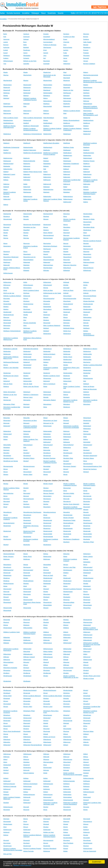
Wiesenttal (7, 620)
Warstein (86, 243)
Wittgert (66, 745)
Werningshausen (29, 499)
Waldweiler (7, 166)
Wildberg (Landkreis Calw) (12, 632)
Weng (85, 461)
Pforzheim (86, 56)
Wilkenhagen (67, 652)
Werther (46, 504)
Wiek (45, 586)
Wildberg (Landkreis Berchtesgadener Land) (91, 629)
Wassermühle (8, 260)
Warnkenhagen (48, 238)
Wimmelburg (87, 668)
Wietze (45, 625)
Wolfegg (26, 778)
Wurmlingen (87, 840)
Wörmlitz (6, 288)
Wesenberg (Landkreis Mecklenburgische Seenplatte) (73, 508)
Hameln (46, 53)
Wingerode (27, 693)
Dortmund (26, 37)
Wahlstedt (86, 96)
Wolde (45, 773)
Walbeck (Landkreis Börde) (72, 111)
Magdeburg (87, 47)
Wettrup (86, 559)
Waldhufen (47, 150)
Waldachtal (87, 118)
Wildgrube (46, 640)
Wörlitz (85, 285)
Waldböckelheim (88, 120)
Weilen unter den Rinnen (31, 387)
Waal (65, 72)
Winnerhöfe (67, 701)
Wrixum (26, 827)
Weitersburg (7, 431)
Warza (25, 252)
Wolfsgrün (86, 786)
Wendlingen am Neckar (11, 461)
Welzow (66, 450)
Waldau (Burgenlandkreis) (71, 120)
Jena (45, 56)
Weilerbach (27, 392)
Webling (6, 309)
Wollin (85, 795)
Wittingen (46, 754)
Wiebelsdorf (87, 573)
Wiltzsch (86, 665)
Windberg (6, 673)
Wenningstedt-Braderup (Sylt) (93, 466)
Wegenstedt (7, 323)
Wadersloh (7, 87)
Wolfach (6, 778)
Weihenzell (67, 378)
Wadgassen (27, 87)
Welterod (46, 447)
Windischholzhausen (50, 690)
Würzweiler (47, 301)
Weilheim (86, 392)
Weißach (46, 328)
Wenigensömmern (29, 466)
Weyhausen (27, 567)
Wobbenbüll (7, 765)
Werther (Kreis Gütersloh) (71, 504)
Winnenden (27, 701)
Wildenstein (67, 637)
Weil (85, 381)
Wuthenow (47, 851)
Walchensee (7, 113)
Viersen (86, 61)
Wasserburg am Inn (29, 257)
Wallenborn (67, 172)
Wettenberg (87, 554)
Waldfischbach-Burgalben (51, 143)
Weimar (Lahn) (28, 397)
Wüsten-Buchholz (89, 301)
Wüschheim (67, 301)
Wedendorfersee (9, 315)
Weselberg (27, 507)
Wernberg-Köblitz (69, 493)
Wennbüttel (47, 466)
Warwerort (7, 252)
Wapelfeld (26, 230)
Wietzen (66, 625)
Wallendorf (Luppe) (9, 174)
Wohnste (46, 770)
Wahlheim (86, 93)
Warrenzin (27, 243)
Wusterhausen (88, 843)
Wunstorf (6, 840)
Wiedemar (7, 578)
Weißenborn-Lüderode (10, 349)
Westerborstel (48, 520)
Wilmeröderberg (8, 662)
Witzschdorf (67, 762)
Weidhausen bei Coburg (11, 376)
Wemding (6, 453)
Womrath (26, 807)
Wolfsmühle (67, 789)
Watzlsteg (26, 265)
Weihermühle (27, 381)
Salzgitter (26, 64)
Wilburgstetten (28, 628)
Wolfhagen (87, 781)
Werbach (86, 472)
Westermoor (7, 531)
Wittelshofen (67, 737)
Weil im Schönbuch (49, 384)
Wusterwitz (47, 846)
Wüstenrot (46, 304)
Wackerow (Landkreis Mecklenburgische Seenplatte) (93, 81)
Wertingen (86, 504)
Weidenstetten (68, 373)
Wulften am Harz (49, 832)
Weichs (6, 365)
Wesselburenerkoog (50, 512)
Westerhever (47, 526)
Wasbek (66, 252)
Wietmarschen (88, 622)
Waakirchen (47, 72)
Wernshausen (88, 499)
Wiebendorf (27, 575)
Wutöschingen (88, 849)
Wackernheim (48, 80)
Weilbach (86, 384)
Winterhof (66, 715)
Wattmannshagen (89, 262)
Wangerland (7, 225)
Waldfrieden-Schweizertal (11, 147)
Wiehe (5, 586)
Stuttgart (26, 39)
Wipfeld (46, 723)
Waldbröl (26, 123)
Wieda (85, 575)
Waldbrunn (87, 123)
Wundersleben (68, 838)
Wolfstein (86, 789)
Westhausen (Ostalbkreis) (71, 539)
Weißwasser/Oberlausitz (11, 362)
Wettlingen (27, 559)
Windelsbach (27, 676)
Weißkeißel (47, 360)
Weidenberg (87, 368)
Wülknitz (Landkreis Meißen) (12, 296)
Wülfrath (66, 293)
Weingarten (27, 400)
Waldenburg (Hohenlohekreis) (33, 134)
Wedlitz (26, 315)
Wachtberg (87, 78)
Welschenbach (28, 445)
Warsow (66, 243)
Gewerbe (61, 13)
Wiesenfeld (87, 602)
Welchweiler (87, 434)
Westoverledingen (9, 554)
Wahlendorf (27, 93)
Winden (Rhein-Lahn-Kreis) (92, 676)
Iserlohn (66, 50)
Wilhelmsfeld (27, 649)
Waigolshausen (8, 106)
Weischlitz (26, 418)
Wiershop (86, 594)
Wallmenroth (47, 184)
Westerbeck (27, 520)
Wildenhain (27, 637)
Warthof (66, 249)
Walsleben (67, 192)
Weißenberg (47, 334)
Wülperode (27, 296)
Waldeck (86, 126)
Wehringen (27, 328)
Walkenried (87, 166)
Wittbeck (86, 734)
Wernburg (86, 493)
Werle (65, 491)
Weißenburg (67, 349)
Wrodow (46, 827)
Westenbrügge (68, 515)
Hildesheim (67, 64)
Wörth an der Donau (90, 290)
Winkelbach (67, 696)
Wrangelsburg (88, 822)
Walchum (46, 113)
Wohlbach (86, 765)
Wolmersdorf (47, 797)
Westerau (86, 518)
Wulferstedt (47, 830)
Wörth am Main (48, 290)
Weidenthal (87, 373)
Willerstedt (67, 654)
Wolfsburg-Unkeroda (10, 786)
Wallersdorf (27, 177)
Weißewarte (87, 357)
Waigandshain (88, 104)
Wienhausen (87, 589)
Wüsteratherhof (68, 304)
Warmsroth (87, 235)
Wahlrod (26, 96)
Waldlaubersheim (89, 153)
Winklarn (46, 698)
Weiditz (86, 376)
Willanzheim (7, 654)
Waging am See (68, 90)
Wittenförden (27, 742)
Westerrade (87, 531)
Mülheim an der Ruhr (30, 61)
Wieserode (27, 620)
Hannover (6, 39)
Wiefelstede (47, 584)
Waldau (46, 120)
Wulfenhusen (7, 830)
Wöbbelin (26, 270)
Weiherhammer (88, 378)
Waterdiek (86, 260)
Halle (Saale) (87, 42)
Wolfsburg (6, 56)
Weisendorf (7, 421)
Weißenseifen (88, 354)
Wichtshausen (68, 570)
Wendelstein (7, 456)
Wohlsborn (67, 768)
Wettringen (47, 559)
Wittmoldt (46, 757)
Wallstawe (46, 187)
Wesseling (67, 512)
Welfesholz (27, 437)
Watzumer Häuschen (70, 265)
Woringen (6, 819)
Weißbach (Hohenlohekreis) (12, 331)
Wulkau (66, 832)
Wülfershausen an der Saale (52, 293)
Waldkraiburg (67, 153)
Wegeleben (67, 320)
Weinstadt (26, 407)
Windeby (66, 673)
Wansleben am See (29, 227)
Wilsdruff (46, 662)
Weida (45, 365)
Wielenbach (87, 586)
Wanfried (46, 216)
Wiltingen (66, 665)
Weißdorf (46, 331)
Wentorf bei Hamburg (90, 469)
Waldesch (6, 143)
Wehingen (66, 323)
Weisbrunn (67, 407)
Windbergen (47, 673)
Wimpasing (7, 670)
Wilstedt (86, 662)
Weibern (46, 362)
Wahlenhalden (48, 93)
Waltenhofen (47, 197)
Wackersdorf (27, 85)
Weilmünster (47, 395)
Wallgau (6, 180)
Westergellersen (68, 523)
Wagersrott (27, 90)
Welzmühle (47, 450)
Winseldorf (87, 704)
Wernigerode (87, 496)
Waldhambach (48, 147)
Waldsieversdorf (8, 164)
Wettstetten (87, 562)
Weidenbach (27, 368)
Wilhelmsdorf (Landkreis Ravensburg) (11, 650)
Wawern (86, 265)
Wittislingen (67, 754)
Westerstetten (88, 534)
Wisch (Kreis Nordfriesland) (12, 731)
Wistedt (46, 734)
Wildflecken (27, 640)
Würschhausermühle (70, 299)
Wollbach (6, 795)
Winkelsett (7, 698)
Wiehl (25, 586)
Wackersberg (7, 85)
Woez (45, 765)
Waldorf (46, 158)
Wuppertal (27, 840)
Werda (65, 474)
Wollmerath (27, 797)
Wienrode (6, 592)
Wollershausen (48, 795)
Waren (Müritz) (48, 233)
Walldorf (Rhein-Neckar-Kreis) (33, 172)
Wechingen (27, 309)
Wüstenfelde (7, 304)
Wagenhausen (88, 87)
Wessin (6, 515)
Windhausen (7, 690)
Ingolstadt (46, 64)
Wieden (26, 578)
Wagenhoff (7, 90)
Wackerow (67, 80)
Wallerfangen (87, 174)
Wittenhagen (47, 742)
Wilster (6, 665)
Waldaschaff (27, 120)
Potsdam (86, 53)
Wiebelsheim (7, 575)
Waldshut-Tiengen (89, 161)
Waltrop (6, 205)
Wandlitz (26, 216)
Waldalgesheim (8, 120)
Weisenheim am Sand (50, 421)
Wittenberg (27, 739)
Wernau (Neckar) (49, 493)
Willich (85, 654)
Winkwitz (66, 698)
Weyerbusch (7, 567)
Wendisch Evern (8, 458)
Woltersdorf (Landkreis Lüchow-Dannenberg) (70, 803)
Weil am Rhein (8, 384)
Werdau (6, 484)
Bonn (25, 42)
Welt (25, 447)
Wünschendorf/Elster (90, 296)
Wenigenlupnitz (8, 466)
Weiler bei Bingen (89, 387)
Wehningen (7, 326)
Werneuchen (67, 496)
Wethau (46, 554)
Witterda (86, 742)
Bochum (6, 45)
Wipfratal (66, 723)
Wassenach (67, 254)
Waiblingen (7, 104)
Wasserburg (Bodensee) (11, 257)
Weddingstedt (28, 312)
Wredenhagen (8, 824)
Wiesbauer (87, 597)
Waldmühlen (87, 155)
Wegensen (87, 320)
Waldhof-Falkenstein (30, 150)
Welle (85, 437)
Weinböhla (87, 397)
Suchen (2, 13)
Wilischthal (27, 652)
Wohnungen (35, 13)
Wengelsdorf (67, 464)
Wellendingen (48, 439)
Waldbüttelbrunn (8, 123)
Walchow (26, 113)
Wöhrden (46, 270)
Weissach (26, 423)
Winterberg (67, 711)
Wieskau (66, 620)
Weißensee (67, 354)
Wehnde (86, 323)
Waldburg (46, 126)
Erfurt (45, 50)
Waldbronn (67, 123)
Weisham (66, 421)
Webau (26, 307)
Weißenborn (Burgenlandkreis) (89, 334)
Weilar (65, 384)
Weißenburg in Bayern (90, 349)
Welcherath (67, 434)
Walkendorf (67, 166)
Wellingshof (47, 442)
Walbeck (46, 111)
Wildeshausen (88, 637)
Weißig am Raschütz (30, 360)
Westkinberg (47, 545)
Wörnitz (46, 288)
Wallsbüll (6, 187)
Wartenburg (67, 246)
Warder (6, 233)
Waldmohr (27, 158)
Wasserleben (47, 257)
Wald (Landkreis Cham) (11, 118)
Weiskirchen (87, 421)
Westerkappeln (68, 528)
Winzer (6, 723)
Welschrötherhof (68, 445)
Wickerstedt (47, 573)
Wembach (86, 450)
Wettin (65, 557)
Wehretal (86, 326)
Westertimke (27, 537)
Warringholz (47, 243)
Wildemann (87, 632)
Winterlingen (87, 715)
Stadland (66, 56)
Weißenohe (7, 354)
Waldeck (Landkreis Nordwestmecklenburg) (31, 129)
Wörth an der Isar (9, 293)
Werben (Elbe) (28, 474)
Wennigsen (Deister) (70, 466)
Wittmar (26, 757)
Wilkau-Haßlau (48, 652)
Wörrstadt (66, 288)
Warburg (66, 230)
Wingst (45, 693)
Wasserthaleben (28, 260)
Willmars (66, 657)
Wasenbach (27, 254)
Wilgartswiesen (28, 643)
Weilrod (66, 395)
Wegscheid (47, 323)
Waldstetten (47, 164)
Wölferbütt (66, 270)
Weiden (66, 365)
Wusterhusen (7, 846)
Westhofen (27, 545)
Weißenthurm (48, 357)
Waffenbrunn (47, 87)
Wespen (86, 510)
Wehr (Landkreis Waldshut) (52, 326)
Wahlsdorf (66, 96)
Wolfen (45, 778)
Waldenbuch (87, 131)
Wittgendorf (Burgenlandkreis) (33, 745)
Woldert (86, 776)
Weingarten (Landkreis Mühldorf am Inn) (70, 401)
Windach (86, 670)
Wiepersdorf (27, 592)
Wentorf (66, 469)
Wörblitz (66, 285)
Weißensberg (27, 354)
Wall (45, 169)
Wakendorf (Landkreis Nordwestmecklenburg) (91, 107)
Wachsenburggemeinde (91, 75)
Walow (5, 190)
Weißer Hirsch (68, 357)
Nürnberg (66, 34)
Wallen (45, 172)
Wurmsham (7, 843)
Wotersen (66, 822)
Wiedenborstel (48, 578)
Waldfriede (67, 143)
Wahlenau (6, 93)
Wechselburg (47, 309)
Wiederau (6, 581)
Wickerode (27, 573)
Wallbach (66, 169)
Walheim (46, 166)
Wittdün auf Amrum (49, 737)
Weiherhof (7, 381)
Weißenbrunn (48, 349)
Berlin (5, 34)
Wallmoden (87, 184)
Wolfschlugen (28, 786)
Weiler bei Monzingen (90, 389)
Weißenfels (67, 351)
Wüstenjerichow (28, 304)
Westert (6, 537)
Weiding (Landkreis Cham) (52, 376)
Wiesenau (66, 600)
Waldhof (6, 150)
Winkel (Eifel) (8, 696)
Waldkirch (86, 150)
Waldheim (86, 147)
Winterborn (7, 715)
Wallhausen (47, 180)
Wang (65, 216)
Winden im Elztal (89, 678)
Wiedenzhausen (88, 578)
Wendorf (26, 461)
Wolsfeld (6, 803)
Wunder (86, 835)
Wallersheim (47, 177)
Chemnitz (66, 42)
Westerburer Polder (69, 520)
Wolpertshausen (48, 800)
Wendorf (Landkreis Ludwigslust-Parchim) (50, 462)
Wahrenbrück (47, 101)
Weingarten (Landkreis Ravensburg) (90, 401)
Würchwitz (7, 299)
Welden (6, 437)
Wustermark (27, 846)
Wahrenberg (87, 98)
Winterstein (7, 721)
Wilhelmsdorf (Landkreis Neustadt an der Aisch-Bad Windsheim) (92, 644)
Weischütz (7, 418)
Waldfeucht (27, 143)
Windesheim (7, 681)
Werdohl (26, 488)
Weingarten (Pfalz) (9, 404)
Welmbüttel (87, 442)
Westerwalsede (48, 537)
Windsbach (7, 693)
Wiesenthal (67, 608)
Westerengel (47, 523)
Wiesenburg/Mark (69, 602)
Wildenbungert (88, 635)
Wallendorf (87, 172)
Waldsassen (7, 161)
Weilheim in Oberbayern (31, 395)
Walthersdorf (67, 202)
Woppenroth (67, 810)
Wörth (5, 290)
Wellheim (66, 439)
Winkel (85, 693)
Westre (26, 554)
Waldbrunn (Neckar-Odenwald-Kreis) (10, 127)
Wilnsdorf (26, 662)
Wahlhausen (67, 93)
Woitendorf (87, 770)
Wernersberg (47, 496)
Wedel (45, 312)
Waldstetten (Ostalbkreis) (71, 164)
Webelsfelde (47, 307)
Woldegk (86, 773)
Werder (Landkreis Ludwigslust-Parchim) (70, 484)
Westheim (66, 542)
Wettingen (6, 559)
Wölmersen (7, 285)
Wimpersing (27, 670)
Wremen (26, 824)
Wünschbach (67, 296)
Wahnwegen (67, 98)
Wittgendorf (7, 745)
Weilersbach (47, 392)
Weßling (6, 307)
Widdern (66, 573)
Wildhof (66, 640)
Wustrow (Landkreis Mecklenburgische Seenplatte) (13, 849)
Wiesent (46, 608)
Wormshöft (67, 819)
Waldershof (87, 134)
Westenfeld (27, 518)
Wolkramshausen (89, 792)
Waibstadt (26, 104)
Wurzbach (26, 843)
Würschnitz (87, 299)
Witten (85, 737)
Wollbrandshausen (29, 795)
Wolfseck (46, 786)
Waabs (6, 72)
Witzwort (86, 762)
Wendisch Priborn (29, 458)
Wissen (26, 734)
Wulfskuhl (6, 832)
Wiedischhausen (8, 584)
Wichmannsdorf (28, 570)
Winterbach (67, 707)
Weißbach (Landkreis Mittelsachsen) (30, 332)
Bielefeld (26, 47)
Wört (85, 288)
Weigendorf (27, 378)
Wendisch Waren (89, 458)
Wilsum (26, 665)
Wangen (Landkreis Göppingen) (69, 220)
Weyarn (66, 565)
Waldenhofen (47, 134)
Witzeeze (46, 759)
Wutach (66, 849)
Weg (25, 320)
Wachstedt (67, 78)
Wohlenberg (27, 768)
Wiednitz (26, 584)
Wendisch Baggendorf (90, 456)
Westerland (87, 528)
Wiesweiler (67, 622)
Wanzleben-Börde (89, 227)
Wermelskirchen (8, 493)
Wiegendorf (67, 584)
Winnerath (46, 701)
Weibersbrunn (68, 362)
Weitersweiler (48, 431)
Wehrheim (7, 328)
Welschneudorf (48, 445)
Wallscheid (27, 187)
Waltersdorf (7, 199)
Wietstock (26, 625)
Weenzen (6, 317)
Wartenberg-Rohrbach (50, 246)
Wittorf (5, 759)
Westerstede (67, 534)
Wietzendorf (87, 625)
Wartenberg (7, 246)
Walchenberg (87, 111)
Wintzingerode (68, 721)
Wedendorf (87, 312)
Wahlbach (86, 90)
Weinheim (26, 404)
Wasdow (6, 254)
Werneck (26, 496)
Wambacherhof (48, 214)
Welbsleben (47, 434)
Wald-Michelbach (49, 118)
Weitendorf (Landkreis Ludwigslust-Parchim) (30, 427)
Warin (85, 233)
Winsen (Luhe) (48, 707)
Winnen (6, 701)
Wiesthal (46, 622)
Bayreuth (86, 58)
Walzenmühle (28, 214)
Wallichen (6, 184)
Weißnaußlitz (87, 360)
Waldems (86, 129)
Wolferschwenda (88, 778)
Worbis (85, 810)
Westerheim (7, 526)
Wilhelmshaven (8, 61)
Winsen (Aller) (28, 707)
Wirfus (85, 726)
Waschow (86, 252)
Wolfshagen (27, 789)
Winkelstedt (27, 698)
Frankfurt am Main (69, 37)
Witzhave (86, 759)
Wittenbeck (7, 739)
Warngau (26, 238)
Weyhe (45, 567)
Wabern (86, 72)
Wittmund (66, 757)
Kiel (44, 58)
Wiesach (6, 597)
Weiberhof (27, 362)
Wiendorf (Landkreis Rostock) (73, 589)
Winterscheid (27, 718)
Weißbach (86, 328)
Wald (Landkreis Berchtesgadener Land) (91, 114)
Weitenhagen (47, 426)
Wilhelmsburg (48, 643)
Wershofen (87, 501)
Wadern (86, 85)
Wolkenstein (67, 792)
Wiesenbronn (47, 602)
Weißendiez (7, 351)
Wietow (6, 625)
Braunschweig (68, 47)
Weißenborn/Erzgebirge (31, 349)
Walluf (65, 187)
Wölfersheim (7, 282)
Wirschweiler (67, 729)
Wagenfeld (67, 87)
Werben (6, 474)
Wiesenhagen (88, 605)
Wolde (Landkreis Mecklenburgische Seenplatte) (73, 774)
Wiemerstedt (27, 589)
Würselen (6, 301)
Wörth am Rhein (68, 290)
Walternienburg (68, 197)
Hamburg (26, 34)
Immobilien (26, 13)
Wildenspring (47, 637)
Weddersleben (88, 309)
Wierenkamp (7, 594)
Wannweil (6, 227)
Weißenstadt (27, 357)
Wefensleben (87, 317)
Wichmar (46, 570)
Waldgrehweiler (28, 147)
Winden (46, 676)
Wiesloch (6, 622)
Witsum (66, 734)
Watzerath (7, 265)
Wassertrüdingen (49, 260)
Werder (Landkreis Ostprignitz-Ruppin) (89, 484)
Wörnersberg (27, 288)
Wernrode (66, 499)
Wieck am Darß (48, 575)
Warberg (46, 230)
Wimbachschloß (68, 668)
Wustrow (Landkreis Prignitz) (32, 849)
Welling (86, 439)
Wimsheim (47, 670)
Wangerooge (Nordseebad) (32, 225)
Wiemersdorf (7, 589)
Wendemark (47, 456)
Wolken (46, 792)
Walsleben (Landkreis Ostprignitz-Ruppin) (90, 193)
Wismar (6, 734)
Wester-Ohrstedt (68, 518)
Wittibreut (86, 745)
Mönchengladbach (49, 39)
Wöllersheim (47, 282)
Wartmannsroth (88, 249)
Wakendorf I (7, 111)
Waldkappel (67, 150)
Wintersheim (67, 718)
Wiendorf (46, 589)
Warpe (5, 243)
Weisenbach (87, 418)
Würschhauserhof (49, 299)
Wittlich (86, 754)
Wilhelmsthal (67, 649)
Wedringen (47, 315)
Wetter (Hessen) (8, 557)
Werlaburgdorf (48, 491)
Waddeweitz (67, 85)
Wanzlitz (6, 230)
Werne (5, 496)
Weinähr (46, 397)
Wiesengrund (67, 605)
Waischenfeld (48, 106)
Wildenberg (67, 635)
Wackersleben (48, 85)
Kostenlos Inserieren (13, 13)
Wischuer (66, 731)
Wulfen (85, 827)
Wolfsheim (47, 789)
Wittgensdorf (47, 745)
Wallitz (25, 184)
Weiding (26, 376)
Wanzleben (67, 227)
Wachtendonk (8, 80)
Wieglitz (86, 584)
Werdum (46, 488)
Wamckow (66, 214)
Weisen (66, 418)
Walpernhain (27, 190)
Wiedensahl (67, 578)
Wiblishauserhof (8, 570)
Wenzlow (66, 472)
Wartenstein (87, 246)
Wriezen (86, 824)
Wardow (26, 233)
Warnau (6, 238)
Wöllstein (86, 282)
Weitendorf (7, 426)
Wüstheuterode (88, 304)
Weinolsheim (47, 404)
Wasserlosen (87, 257)
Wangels (26, 219)
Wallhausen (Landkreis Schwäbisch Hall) (90, 181)
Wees (25, 317)
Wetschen (66, 554)
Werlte (85, 491)
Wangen (46, 219)
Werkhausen (87, 488)
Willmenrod (87, 657)
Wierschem (47, 594)
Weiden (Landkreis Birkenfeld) (93, 365)
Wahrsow (86, 101)
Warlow (26, 235)
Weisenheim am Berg (30, 421)
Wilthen (46, 665)
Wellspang (67, 442)
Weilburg (6, 387)
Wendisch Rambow (49, 458)
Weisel (45, 418)
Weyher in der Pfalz (69, 567)
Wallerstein (67, 177)
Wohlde (6, 768)
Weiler (45, 387)
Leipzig (6, 42)
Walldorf (6, 172)
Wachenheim (27, 75)
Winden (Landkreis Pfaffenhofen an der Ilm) (71, 677)
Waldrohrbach (88, 158)
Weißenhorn (87, 351)
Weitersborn (87, 429)
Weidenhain (7, 373)
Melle (25, 45)
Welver (85, 447)
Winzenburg (87, 721)
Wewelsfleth (47, 565)
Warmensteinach (49, 235)
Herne (65, 58)
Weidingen (67, 376)
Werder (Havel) (48, 484)
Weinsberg (67, 404)
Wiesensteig (27, 608)
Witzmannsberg (48, 762)
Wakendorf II (27, 111)
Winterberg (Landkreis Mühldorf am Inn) (90, 712)
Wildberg (66, 628)
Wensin (26, 469)
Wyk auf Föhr (8, 854)
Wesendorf (87, 507)
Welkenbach (67, 437)
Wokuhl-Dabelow (29, 773)
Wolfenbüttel (67, 778)
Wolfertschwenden (69, 781)
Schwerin (26, 58)
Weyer (85, 565)
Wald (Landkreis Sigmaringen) (33, 118)
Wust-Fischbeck (68, 843)
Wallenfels (27, 174)
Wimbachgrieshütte (49, 668)
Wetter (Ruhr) (28, 557)
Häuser (43, 13)
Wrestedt (46, 824)
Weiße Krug (67, 331)
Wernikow (6, 499)
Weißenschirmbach (49, 354)
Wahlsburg (47, 96)
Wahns (45, 98)
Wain (25, 106)
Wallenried (67, 174)
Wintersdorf (47, 718)
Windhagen (27, 681)
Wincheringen (68, 670)
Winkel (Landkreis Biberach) (32, 696)
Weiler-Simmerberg (9, 392)
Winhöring (66, 693)
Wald (65, 113)
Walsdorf (86, 190)
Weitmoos (66, 431)
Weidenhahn (87, 370)
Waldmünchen (8, 158)
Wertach (6, 504)
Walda (65, 118)
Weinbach (66, 397)
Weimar (6, 397)
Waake (25, 72)
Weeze (65, 317)
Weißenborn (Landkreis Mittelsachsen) (11, 339)
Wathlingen (7, 262)
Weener (86, 315)
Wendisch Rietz (68, 458)
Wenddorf (26, 453)
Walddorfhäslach (68, 126)
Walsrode (6, 197)
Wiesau (26, 597)
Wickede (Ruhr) (88, 570)
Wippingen (27, 726)
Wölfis (25, 282)
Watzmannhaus (48, 265)
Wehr (25, 326)
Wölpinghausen (28, 285)
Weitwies (26, 434)
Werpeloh (46, 501)
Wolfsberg (66, 784)
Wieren (85, 592)
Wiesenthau (87, 608)
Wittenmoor (67, 742)
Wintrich (46, 721)
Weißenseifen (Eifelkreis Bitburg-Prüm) (11, 358)
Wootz (45, 810)
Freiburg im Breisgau (50, 45)
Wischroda (47, 731)
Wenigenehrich (88, 464)
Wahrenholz (67, 101)
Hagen (65, 61)
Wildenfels (7, 637)
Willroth (46, 660)
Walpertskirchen (48, 190)
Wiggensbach (8, 628)
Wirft (65, 726)
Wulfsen (66, 830)
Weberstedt (87, 307)
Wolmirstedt (87, 797)
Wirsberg (26, 729)
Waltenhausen (28, 197)
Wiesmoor (27, 622)
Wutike (65, 851)
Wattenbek (27, 262)
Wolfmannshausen (9, 784)
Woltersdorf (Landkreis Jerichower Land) (50, 803)
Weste (45, 515)
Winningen (27, 704)
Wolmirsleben (68, 797)
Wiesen (46, 600)
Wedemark (67, 312)
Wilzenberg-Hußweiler (10, 668)
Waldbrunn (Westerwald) (31, 126)
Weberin (66, 307)
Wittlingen (6, 757)
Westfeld (66, 537)
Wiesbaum (7, 600)
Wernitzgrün (47, 499)
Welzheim (6, 450)
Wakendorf (67, 106)
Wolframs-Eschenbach (30, 784)
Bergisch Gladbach (89, 64)
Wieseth (46, 620)
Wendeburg (47, 453)
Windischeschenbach (30, 690)
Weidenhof (47, 373)
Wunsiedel (87, 838)
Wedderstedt (7, 312)
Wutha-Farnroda (28, 851)
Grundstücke (52, 13)
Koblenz (6, 58)
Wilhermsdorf (87, 649)
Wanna (66, 225)
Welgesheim (47, 437)
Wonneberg (67, 807)
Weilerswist (67, 392)
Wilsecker (66, 662)
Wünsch (46, 296)
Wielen (65, 586)
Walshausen (27, 192)
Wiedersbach (67, 581)
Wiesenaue (87, 600)
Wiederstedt (87, 581)
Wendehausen (68, 453)
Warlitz (5, 235)
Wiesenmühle (8, 608)
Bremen (86, 37)
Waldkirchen (7, 153)
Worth (25, 822)
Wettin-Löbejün (88, 557)
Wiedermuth (47, 581)
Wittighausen (27, 754)
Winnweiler (47, 704)
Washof (46, 254)
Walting (86, 202)
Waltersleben (87, 199)
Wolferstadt (27, 781)
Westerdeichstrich (9, 523)
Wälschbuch (67, 268)
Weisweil (66, 423)
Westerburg (87, 520)
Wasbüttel (46, 252)
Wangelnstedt (8, 219)
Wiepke (46, 592)
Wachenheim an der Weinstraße (50, 76)
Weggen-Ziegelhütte (30, 323)
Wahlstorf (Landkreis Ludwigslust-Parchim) (30, 99)
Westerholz (87, 526)
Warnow (86, 238)
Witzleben (26, 762)
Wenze (6, 472)
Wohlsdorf (86, 768)
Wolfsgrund (7, 789)
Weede (66, 315)
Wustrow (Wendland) (50, 849)
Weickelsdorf (27, 365)
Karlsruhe (6, 47)
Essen (65, 39)
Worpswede (7, 822)
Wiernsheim (27, 594)
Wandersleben (88, 214)
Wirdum (46, 726)
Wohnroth (26, 770)
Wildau (45, 628)
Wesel (5, 507)
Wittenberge (47, 739)
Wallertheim (87, 177)
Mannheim (47, 61)
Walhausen (27, 166)
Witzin (5, 762)
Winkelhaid (87, 696)
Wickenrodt (7, 573)
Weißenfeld (47, 351)
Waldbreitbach (48, 123)
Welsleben (7, 447)
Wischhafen (27, 731)
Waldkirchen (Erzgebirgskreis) (33, 153)
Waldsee (46, 161)
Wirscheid (46, 729)
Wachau (6, 75)
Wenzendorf (47, 472)
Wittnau (86, 757)
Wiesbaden (27, 56)
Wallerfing (6, 177)
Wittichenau (7, 754)
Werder (26, 484)
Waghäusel (47, 90)
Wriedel (66, 824)
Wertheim (26, 504)
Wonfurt (46, 807)
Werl (25, 491)
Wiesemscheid (28, 600)
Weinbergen (7, 400)
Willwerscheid (88, 660)
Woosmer (26, 810)
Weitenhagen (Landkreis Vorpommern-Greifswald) (71, 427)
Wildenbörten (47, 635)
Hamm (25, 53)
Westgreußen (87, 537)
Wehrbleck (67, 326)
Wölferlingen (87, 270)
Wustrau (66, 846)
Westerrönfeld (48, 534)
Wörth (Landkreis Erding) (31, 290)
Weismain (6, 423)
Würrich (26, 299)
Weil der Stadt (28, 384)
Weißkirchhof (67, 360)
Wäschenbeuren (88, 268)
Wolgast (6, 792)
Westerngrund (48, 531)
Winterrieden (7, 718)
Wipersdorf (27, 723)
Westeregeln (27, 523)
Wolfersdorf (7, 781)
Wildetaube (7, 640)
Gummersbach (48, 42)
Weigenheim (47, 378)
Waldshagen (67, 161)
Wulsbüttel (67, 835)
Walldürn (86, 169)
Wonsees (86, 807)
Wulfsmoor (27, 832)
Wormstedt (87, 819)
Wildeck (66, 632)
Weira (45, 407)
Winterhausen (48, 715)
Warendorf (67, 233)
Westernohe (67, 531)
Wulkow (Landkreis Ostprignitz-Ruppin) (49, 836)
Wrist (5, 827)
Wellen (6, 439)
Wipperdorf (87, 723)
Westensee (47, 518)
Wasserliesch (67, 257)
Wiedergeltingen (28, 581)
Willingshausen (48, 657)
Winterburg (27, 715)
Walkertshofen (8, 169)
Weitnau (86, 431)
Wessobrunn (27, 515)
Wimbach (26, 668)
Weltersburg (67, 447)
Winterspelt (87, 718)
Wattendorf (47, 262)
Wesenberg (47, 507)
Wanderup (7, 216)
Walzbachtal (7, 214)
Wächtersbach (48, 268)
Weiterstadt (27, 431)
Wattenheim (67, 262)
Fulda (65, 53)
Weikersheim (67, 381)
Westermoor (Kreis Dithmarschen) (29, 532)
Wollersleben (67, 795)
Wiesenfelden (48, 605)
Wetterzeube (47, 557)
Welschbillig (7, 445)
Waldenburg (7, 134)
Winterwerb (27, 721)
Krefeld (6, 50)
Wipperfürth (7, 726)
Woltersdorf (27, 803)
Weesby (46, 317)
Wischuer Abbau (88, 731)
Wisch (85, 729)
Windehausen (8, 676)
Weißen (86, 331)
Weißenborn (67, 334)
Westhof (6, 545)
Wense (6, 469)
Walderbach (67, 134)
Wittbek (6, 737)
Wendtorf (66, 461)
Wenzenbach (27, 472)
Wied (65, 575)
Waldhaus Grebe (69, 147)
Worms (26, 819)
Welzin (25, 450)
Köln (5, 37)
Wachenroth (67, 75)
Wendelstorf (27, 456)
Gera (65, 45)
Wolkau (26, 792)
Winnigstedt (7, 704)
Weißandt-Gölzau (69, 328)
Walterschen (87, 197)
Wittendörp (7, 742)
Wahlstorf (6, 98)
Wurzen (46, 843)
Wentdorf (46, 469)
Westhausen (7, 539)
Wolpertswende (68, 800)
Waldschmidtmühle (29, 161)
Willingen (6, 657)
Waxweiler (27, 268)
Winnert (86, 701)
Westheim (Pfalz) (89, 542)
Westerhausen (88, 523)
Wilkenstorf (87, 652)
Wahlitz (6, 96)
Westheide (87, 539)
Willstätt (66, 660)
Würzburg (26, 301)
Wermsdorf (27, 493)
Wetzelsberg (7, 565)
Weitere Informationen (22, 865)
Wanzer (46, 227)
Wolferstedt (47, 781)
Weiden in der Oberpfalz (11, 368)
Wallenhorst (47, 174)
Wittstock (26, 759)
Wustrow (86, 846)
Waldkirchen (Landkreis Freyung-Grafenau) (51, 154)
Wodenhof (27, 765)
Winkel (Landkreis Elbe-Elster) (53, 696)
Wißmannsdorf (88, 567)
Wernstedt (7, 501)
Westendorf (87, 515)
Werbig (46, 474)
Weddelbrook (67, 309)
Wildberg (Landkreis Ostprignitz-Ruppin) (30, 633)
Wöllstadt (66, 282)
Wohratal (66, 770)
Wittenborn (87, 739)
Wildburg (46, 632)
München (86, 34)
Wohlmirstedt (47, 768)
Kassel (5, 53)
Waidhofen (67, 104)
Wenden (66, 456)
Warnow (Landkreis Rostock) (92, 241)
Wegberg (46, 320)
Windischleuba (68, 690)
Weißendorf (27, 351)
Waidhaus (46, 104)
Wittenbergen (67, 739)
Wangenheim (87, 222)
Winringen (66, 704)
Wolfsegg (66, 786)
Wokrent (6, 773)
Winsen (6, 707)
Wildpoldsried (87, 640)
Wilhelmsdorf (67, 643)
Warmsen (66, 235)
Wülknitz (86, 293)
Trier (5, 64)
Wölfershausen (8, 273)
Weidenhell (27, 373)
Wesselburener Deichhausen (32, 512)
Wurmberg (67, 840)
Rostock (86, 50)
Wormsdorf (47, 819)
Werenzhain (67, 488)
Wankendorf (47, 225)
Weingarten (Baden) (50, 400)
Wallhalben (27, 180)
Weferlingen (7, 320)
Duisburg (86, 39)
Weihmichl (47, 381)
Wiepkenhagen (68, 592)
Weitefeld (86, 423)
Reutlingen (27, 50)
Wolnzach (26, 800)
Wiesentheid (7, 610)
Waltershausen (68, 199)
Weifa (5, 378)
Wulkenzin (87, 832)
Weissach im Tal (48, 423)
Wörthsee (26, 293)
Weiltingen (87, 395)
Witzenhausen (68, 759)
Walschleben (67, 190)
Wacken (26, 80)
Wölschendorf (48, 285)
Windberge (27, 673)
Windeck (86, 673)
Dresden (46, 34)
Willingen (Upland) (29, 657)
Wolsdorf (86, 800)
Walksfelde (27, 169)
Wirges (6, 729)
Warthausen (47, 249)
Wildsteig (6, 643)
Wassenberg (87, 254)
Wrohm (66, 827)
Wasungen (67, 260)
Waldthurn (86, 164)
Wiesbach (46, 597)
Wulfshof (86, 830)
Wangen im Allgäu (89, 219)
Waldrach (66, 158)
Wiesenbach (7, 602)
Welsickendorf (88, 445)
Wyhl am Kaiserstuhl (90, 851)
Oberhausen (47, 47)
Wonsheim (7, 810)
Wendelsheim (88, 453)
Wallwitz (86, 187)
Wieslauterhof (88, 620)
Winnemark (87, 698)
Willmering (7, 660)
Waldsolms (27, 164)
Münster (86, 45)
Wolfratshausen (48, 784)
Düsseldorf (47, 37)
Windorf (86, 690)
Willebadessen (28, 654)
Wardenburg (87, 230)
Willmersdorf (27, 660)
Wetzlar (26, 565)
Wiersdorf (66, 594)
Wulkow (6, 835)
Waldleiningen (68, 155)
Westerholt (67, 526)
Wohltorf (6, 770)
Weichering (87, 362)
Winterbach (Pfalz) (29, 711)
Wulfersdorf (27, 830)
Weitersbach (87, 426)
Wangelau (86, 216)
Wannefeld (87, 225)
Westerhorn (47, 528)
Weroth (26, 501)
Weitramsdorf (8, 434)
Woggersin (67, 765)
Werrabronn (67, 501)
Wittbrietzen (27, 737)
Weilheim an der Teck (10, 395)
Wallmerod (67, 184)
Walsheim (46, 192)
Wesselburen (7, 512)
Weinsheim (87, 404)
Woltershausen (8, 807)
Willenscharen (48, 654)
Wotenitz (46, 822)
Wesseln (86, 512)
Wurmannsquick (48, 840)
